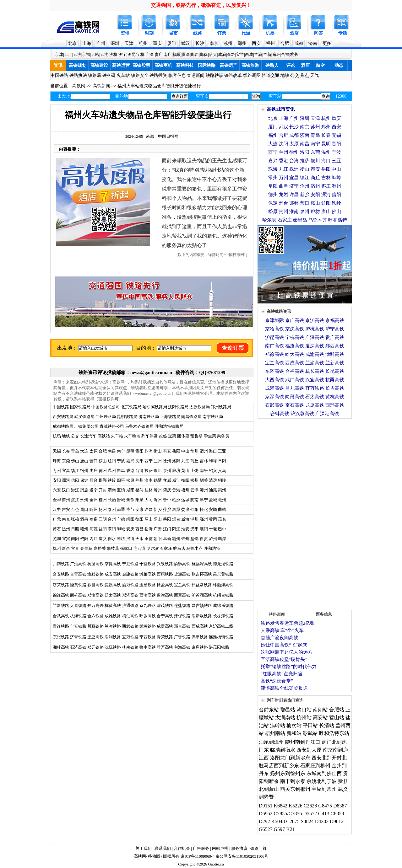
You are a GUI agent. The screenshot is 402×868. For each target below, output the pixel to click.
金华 (57, 500)
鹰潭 (222, 539)
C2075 (293, 821)
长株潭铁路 (223, 616)
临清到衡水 (283, 750)
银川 (158, 471)
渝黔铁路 (95, 574)
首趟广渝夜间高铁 (280, 638)
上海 (87, 43)
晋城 (121, 500)
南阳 (75, 539)
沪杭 (113, 54)
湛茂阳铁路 (219, 647)
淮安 (185, 529)
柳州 (103, 500)
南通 (121, 509)
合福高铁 (295, 371)
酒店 (294, 33)
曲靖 (222, 509)
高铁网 (79, 86)
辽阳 (112, 461)
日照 (75, 529)
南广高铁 (274, 346)
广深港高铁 (327, 414)
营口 (94, 461)
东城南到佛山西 (324, 773)
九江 (186, 461)
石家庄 (166, 548)
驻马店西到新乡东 (279, 766)
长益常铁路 (202, 585)
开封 (103, 490)
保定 (84, 480)
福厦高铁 (295, 346)
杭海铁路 (78, 616)
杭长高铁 (315, 371)
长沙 (200, 43)
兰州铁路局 (106, 417)
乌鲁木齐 (194, 548)
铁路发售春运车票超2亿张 (288, 623)
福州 (270, 43)
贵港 (176, 490)
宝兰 (240, 54)
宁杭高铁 (295, 337)
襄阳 (204, 529)
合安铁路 (61, 574)
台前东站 (269, 710)
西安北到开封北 (329, 758)
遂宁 (94, 490)
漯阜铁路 (200, 637)
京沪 (77, 54)
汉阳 (194, 529)
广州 (101, 43)
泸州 (213, 539)
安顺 (213, 509)
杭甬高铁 (335, 380)
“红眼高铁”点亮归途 (282, 674)
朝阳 (158, 539)
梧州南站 (275, 733)
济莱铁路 (61, 585)
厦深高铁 (315, 346)
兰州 (158, 461)
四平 (121, 480)
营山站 (337, 718)
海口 (213, 451)
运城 (185, 500)
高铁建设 (99, 65)
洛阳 (176, 461)
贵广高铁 (335, 337)
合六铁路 (95, 616)
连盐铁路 (182, 605)
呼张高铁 (148, 616)
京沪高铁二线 (221, 626)
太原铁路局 (200, 407)
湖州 (194, 519)
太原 (94, 451)
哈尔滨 (153, 548)
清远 (213, 480)
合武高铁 (61, 616)
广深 (149, 54)
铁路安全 (140, 75)
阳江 (176, 529)
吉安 (66, 509)
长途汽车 (88, 436)
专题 (343, 33)
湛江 (75, 500)
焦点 (305, 75)
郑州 (242, 43)
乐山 (158, 519)
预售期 (196, 436)
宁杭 (140, 54)
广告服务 (201, 848)
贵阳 (139, 451)
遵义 (103, 539)
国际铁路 (207, 65)
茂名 (222, 519)
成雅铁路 (113, 616)
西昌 (139, 529)
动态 (339, 65)
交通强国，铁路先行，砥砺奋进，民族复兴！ (201, 5)
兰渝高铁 (315, 363)
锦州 (185, 539)
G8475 (325, 806)
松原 (130, 480)
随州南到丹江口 (303, 742)
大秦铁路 (78, 605)
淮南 (149, 480)
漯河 (66, 480)
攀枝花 (113, 548)
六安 (57, 490)
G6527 (266, 829)
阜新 (167, 539)
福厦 (177, 54)
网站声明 (220, 848)
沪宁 (122, 54)
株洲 (148, 451)
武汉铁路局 (84, 417)
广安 (158, 529)
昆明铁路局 (127, 417)
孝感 (167, 480)
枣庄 (94, 471)
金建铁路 (130, 574)
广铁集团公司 (86, 426)
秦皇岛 (86, 548)
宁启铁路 (130, 564)
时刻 (149, 33)
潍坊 (121, 539)
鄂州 (204, 519)
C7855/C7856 (288, 814)
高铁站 (104, 436)
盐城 (213, 500)
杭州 (143, 43)
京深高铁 (274, 397)
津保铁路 (182, 616)
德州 (103, 471)
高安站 (320, 718)
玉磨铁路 (148, 585)
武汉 (186, 43)
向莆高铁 (295, 397)
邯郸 (103, 480)
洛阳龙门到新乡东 (290, 758)
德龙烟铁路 (223, 564)
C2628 (310, 806)
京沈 (104, 54)
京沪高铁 (315, 320)
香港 (130, 471)
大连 (84, 451)
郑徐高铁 (274, 354)
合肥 (285, 43)
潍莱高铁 (148, 574)
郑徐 (204, 54)
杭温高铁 (95, 564)
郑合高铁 (182, 626)
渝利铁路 (113, 637)
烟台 (176, 519)
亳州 (222, 500)
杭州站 (304, 718)
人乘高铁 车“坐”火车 (282, 630)
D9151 (266, 806)
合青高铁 (78, 574)
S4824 (307, 821)
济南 (313, 43)
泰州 (112, 509)
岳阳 (176, 451)
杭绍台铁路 (223, 595)
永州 (84, 500)
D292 (264, 821)
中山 (185, 451)
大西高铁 (274, 380)
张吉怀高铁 (202, 574)
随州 (94, 509)
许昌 (149, 509)
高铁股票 (141, 65)
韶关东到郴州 (295, 789)
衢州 (66, 500)
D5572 (310, 814)
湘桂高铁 (61, 647)
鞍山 (103, 461)
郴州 (194, 480)
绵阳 (130, 519)
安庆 (130, 529)
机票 (270, 33)
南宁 (121, 451)
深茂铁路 (165, 605)
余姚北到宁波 (322, 781)
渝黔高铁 (182, 564)
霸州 (176, 539)
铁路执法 (78, 75)
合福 (285, 54)
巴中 (222, 529)
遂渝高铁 (165, 595)
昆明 (130, 451)
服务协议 (239, 848)
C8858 (337, 814)
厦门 (171, 43)
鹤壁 (158, 480)
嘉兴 (130, 461)
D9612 (337, 821)
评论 (291, 65)
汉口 (66, 490)
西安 (256, 43)
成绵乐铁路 (223, 605)
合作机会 (182, 848)
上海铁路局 (170, 417)
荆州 (139, 480)
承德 (149, 539)
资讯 (125, 33)
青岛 (75, 451)
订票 (222, 33)
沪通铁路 (130, 605)
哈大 (213, 54)
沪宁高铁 (335, 329)
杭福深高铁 (202, 564)
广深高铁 (315, 337)
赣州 (84, 529)
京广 (68, 54)
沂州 (158, 500)
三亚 (222, 451)
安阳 (57, 480)
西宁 (149, 461)
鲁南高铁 (148, 647)
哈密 (94, 519)
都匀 (139, 490)
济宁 (294, 186)
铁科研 (109, 75)
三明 (103, 519)
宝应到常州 (324, 789)
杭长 (294, 54)
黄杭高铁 (335, 397)
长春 (66, 451)
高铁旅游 (250, 65)
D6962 (266, 814)
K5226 (296, 806)
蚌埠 (213, 461)
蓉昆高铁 (95, 585)
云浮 (194, 490)
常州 (194, 451)
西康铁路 (165, 574)
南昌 (112, 451)
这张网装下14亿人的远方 (287, 652)
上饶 (194, 471)
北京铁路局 (131, 407)
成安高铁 (113, 574)
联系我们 (163, 848)
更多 (327, 43)
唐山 (84, 461)
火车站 (123, 75)
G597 (280, 829)
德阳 (139, 519)
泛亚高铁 (95, 637)
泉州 (167, 471)
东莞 (66, 461)
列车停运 (149, 436)
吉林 (204, 461)
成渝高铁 (315, 354)
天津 (129, 43)
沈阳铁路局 (178, 407)
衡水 (112, 539)
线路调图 (252, 75)
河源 (94, 529)
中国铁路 (59, 75)
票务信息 (324, 614)
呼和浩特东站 (334, 733)
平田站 (310, 725)
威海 (185, 519)
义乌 (222, 471)
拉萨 (149, 471)
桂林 (149, 490)
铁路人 (272, 65)
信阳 (75, 480)
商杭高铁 (78, 595)
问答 (318, 33)
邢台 (94, 480)
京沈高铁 (295, 329)
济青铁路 (78, 637)
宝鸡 (121, 490)
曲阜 (121, 471)
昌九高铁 (295, 388)
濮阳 (112, 529)
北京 (73, 43)
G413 (324, 814)
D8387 (340, 806)
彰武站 (310, 733)
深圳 (115, 43)
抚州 (57, 548)
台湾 (139, 471)
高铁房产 (229, 65)
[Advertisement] (305, 513)
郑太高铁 (113, 595)
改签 (163, 436)
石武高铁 (274, 405)
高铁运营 (121, 65)
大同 (149, 500)
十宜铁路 (148, 564)
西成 (249, 54)
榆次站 (294, 725)
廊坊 (176, 471)
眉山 (149, 519)
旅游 (246, 33)
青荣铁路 (165, 637)
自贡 (204, 539)
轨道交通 (270, 75)
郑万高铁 (95, 605)
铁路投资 (158, 75)
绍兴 (213, 471)
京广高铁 (295, 320)
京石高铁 (295, 405)
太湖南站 (285, 718)
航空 (320, 65)
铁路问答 (258, 848)
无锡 (57, 451)
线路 (198, 33)
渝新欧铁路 (202, 616)
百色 (75, 509)
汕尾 (213, 490)
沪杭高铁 (315, 329)
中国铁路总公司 (106, 407)
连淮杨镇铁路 (221, 637)
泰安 (167, 451)
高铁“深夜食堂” (277, 681)
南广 (168, 54)
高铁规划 (78, 65)
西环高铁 (335, 405)
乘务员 (223, 436)
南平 (204, 471)
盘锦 (194, 539)
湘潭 (176, 509)
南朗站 (320, 710)
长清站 (327, 725)
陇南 (194, 500)
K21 (291, 829)
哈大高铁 (295, 354)
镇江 (75, 471)
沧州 (305, 186)
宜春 (75, 548)
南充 (66, 519)
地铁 (285, 75)
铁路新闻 (277, 614)
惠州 (222, 490)
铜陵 (222, 480)
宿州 (204, 451)
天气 (314, 75)
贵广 (159, 54)
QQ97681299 (212, 372)
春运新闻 (196, 75)
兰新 (267, 54)
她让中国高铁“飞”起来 (284, 645)
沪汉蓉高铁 (302, 414)
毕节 (130, 509)
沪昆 (132, 54)
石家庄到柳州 (315, 766)
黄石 (57, 529)
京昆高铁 (113, 564)
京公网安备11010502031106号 (242, 856)
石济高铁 (78, 647)
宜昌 (66, 471)
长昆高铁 (335, 371)
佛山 (75, 461)
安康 (139, 509)
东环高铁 (274, 371)
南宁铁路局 (213, 417)
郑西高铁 (335, 346)
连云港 (139, 548)
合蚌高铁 (280, 414)
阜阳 (222, 461)
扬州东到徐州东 (288, 773)
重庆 (157, 43)
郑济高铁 (130, 595)
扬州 (103, 509)
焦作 (130, 500)
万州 (57, 471)
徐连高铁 (61, 595)
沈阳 (139, 461)
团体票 (183, 436)
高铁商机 (163, 65)
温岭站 (278, 725)
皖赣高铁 (113, 585)
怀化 (204, 509)
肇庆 (167, 490)
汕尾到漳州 (271, 742)
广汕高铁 (78, 564)
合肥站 (337, 710)
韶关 (204, 480)
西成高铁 (200, 626)
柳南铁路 (130, 647)
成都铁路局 (63, 426)
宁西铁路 (148, 637)
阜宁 (204, 500)
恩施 (84, 490)
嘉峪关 (100, 548)
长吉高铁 (335, 388)
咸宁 (176, 480)
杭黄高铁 (113, 605)
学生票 (210, 436)
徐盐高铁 (165, 585)
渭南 (112, 490)
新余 (66, 548)
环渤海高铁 (223, 585)
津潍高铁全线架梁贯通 (284, 688)
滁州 (336, 186)
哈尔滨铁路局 (155, 407)
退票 (172, 436)
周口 (84, 509)
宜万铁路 (130, 637)
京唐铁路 (200, 647)
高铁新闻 (101, 86)
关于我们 (144, 848)
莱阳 (167, 519)
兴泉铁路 (165, 564)
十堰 (213, 529)
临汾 (176, 500)
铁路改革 (233, 75)
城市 (173, 33)
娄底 (185, 509)
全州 (94, 500)
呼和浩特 (212, 548)
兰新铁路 (61, 605)
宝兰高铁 (182, 585)
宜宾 (66, 539)
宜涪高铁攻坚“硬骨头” (284, 659)
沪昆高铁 (274, 337)
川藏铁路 (95, 626)
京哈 (95, 54)
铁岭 (112, 480)
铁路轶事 (215, 75)
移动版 (154, 856)
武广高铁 (295, 380)
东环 (276, 54)
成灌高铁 (274, 388)
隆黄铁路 (78, 585)
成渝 (222, 54)
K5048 (278, 821)
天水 (139, 539)
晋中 (167, 500)
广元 (57, 519)
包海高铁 (182, 647)
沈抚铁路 (113, 647)
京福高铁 (335, 320)
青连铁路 (61, 626)
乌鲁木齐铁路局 (139, 426)
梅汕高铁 (130, 616)
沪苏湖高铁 (202, 595)
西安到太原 (309, 750)
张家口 (126, 548)
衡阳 (185, 480)
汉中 (57, 509)
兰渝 (258, 54)
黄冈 (213, 519)
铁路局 (95, 75)
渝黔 (231, 54)
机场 (57, 436)
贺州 (158, 490)
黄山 (185, 471)
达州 (66, 529)
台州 (112, 519)
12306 (341, 96)
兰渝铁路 (113, 626)
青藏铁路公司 (112, 426)
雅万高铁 (165, 647)
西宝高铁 (182, 595)
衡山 (158, 451)
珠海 (57, 461)
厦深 (186, 54)
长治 (112, 500)
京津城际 (274, 320)
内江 (94, 539)
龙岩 (284, 195)
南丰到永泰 (293, 781)
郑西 (195, 54)
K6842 (281, 806)
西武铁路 (130, 626)
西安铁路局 (63, 417)
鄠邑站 (288, 710)
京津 (59, 54)
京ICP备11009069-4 (198, 856)
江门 (167, 529)
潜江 (75, 490)
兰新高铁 (335, 363)
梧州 (185, 490)
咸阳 (130, 490)
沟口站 (304, 710)
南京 (214, 43)
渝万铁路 (130, 585)
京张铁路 (61, 637)
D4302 (322, 821)
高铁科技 (185, 65)
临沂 (149, 529)
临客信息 (177, 75)
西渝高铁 (148, 595)
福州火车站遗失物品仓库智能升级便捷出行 (159, 86)
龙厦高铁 (315, 405)
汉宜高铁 (315, 380)
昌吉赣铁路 (202, 605)
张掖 (75, 519)
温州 (112, 471)
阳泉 (139, 500)
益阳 (103, 529)
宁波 (121, 461)
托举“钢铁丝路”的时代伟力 (289, 667)
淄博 (130, 539)
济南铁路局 (149, 417)
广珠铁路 (182, 637)
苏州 (228, 43)
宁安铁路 (78, 626)
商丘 (194, 461)
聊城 (121, 529)
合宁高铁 (165, 616)
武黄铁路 (148, 626)
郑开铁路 (95, 647)
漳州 (204, 490)
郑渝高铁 (95, 595)
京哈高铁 (274, 329)
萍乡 (167, 509)
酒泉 (84, 519)
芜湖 (57, 539)
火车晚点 (132, 436)
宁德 (121, 519)
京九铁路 (148, 605)
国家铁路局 (80, 407)
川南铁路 (61, 564)
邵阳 (194, 509)
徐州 (166, 461)
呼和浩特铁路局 (169, 426)
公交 (295, 75)
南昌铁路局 (191, 417)
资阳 (84, 539)
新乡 (158, 509)
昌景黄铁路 (223, 574)
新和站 (294, 733)
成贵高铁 (165, 626)
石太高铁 (315, 397)
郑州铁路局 (221, 407)
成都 (299, 43)
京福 (86, 54)
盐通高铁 (182, 574)
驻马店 (179, 548)
